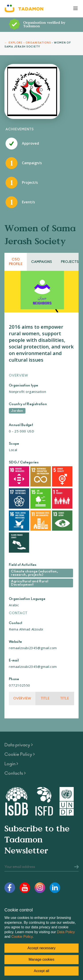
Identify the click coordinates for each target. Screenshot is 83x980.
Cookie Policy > (20, 754)
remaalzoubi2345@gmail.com (33, 648)
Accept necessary (41, 948)
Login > (11, 764)
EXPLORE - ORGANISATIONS (30, 43)
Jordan (17, 411)
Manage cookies (41, 959)
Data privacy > (19, 745)
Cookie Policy (22, 937)
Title (45, 699)
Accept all (41, 971)
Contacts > (15, 773)
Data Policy (66, 932)
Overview (22, 699)
